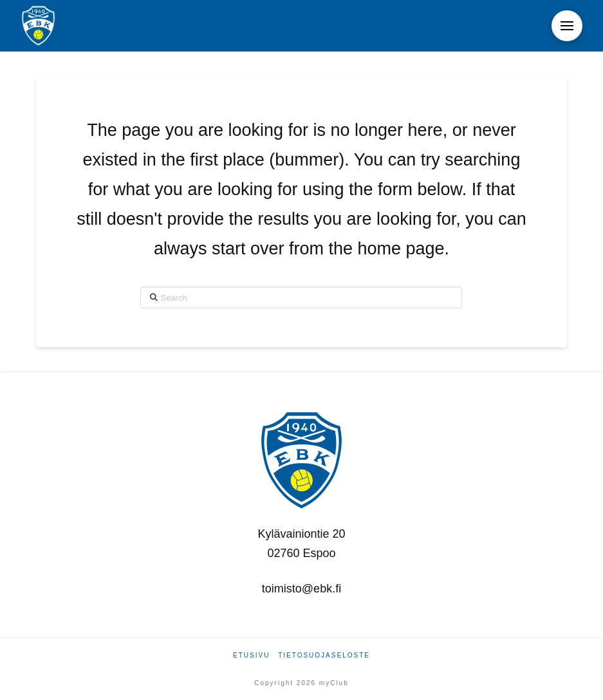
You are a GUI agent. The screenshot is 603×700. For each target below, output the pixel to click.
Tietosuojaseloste (324, 655)
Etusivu (251, 655)
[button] (567, 26)
